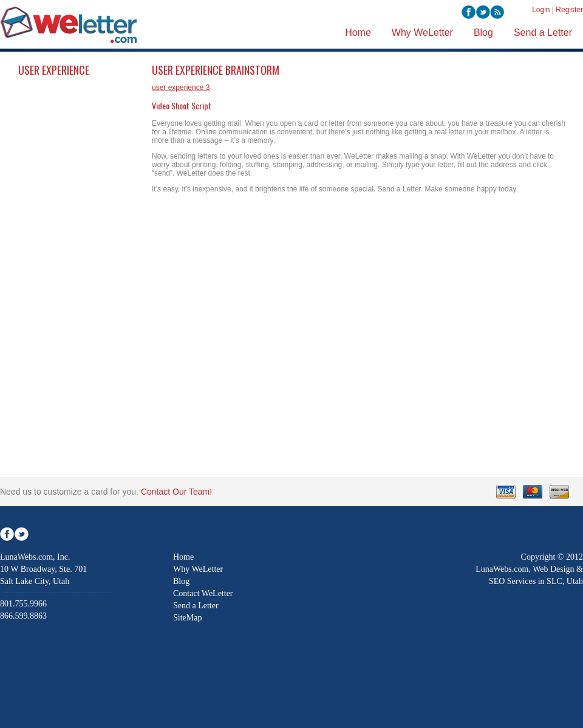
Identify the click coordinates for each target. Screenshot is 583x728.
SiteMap (187, 618)
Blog (181, 581)
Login (541, 10)
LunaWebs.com (502, 569)
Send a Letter (196, 606)
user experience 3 (181, 88)
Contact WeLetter (203, 593)
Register (569, 10)
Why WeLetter (198, 569)
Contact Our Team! (176, 492)
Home (183, 557)
